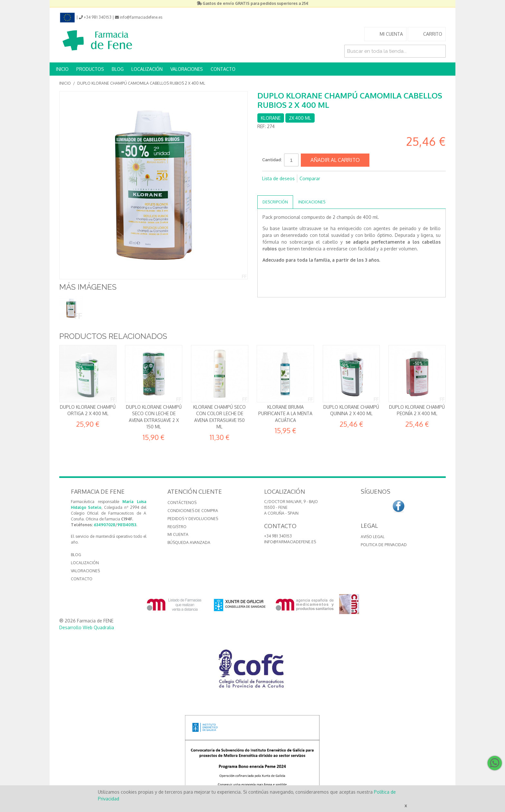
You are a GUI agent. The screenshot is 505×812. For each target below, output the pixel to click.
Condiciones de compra (193, 511)
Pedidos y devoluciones (193, 519)
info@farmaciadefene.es (290, 542)
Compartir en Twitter (281, 189)
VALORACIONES (187, 69)
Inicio (65, 83)
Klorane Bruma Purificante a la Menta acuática (285, 414)
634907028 (105, 525)
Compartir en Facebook (269, 189)
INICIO (62, 69)
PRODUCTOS (90, 69)
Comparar (310, 178)
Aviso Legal (373, 537)
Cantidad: (272, 160)
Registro (177, 527)
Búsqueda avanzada (189, 542)
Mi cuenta (178, 534)
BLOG (118, 69)
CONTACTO (223, 69)
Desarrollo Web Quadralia (87, 627)
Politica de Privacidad (384, 545)
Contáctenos (182, 503)
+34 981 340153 (278, 536)
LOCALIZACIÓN (147, 69)
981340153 (127, 525)
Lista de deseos (278, 178)
